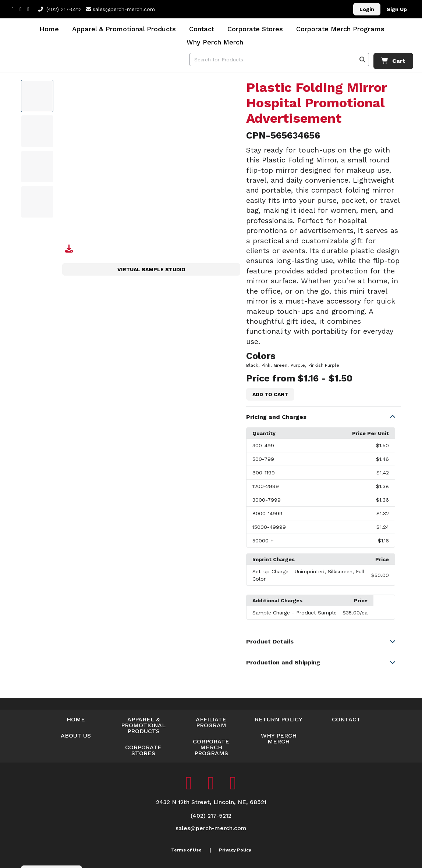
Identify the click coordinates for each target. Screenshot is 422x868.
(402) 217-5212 (60, 9)
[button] (324, 417)
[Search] (362, 60)
